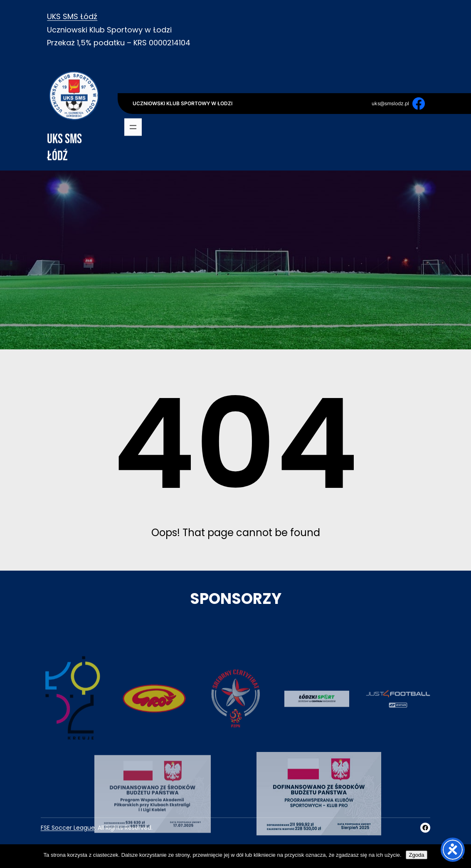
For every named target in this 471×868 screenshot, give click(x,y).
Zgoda (417, 855)
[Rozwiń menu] (133, 128)
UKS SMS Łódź (72, 16)
